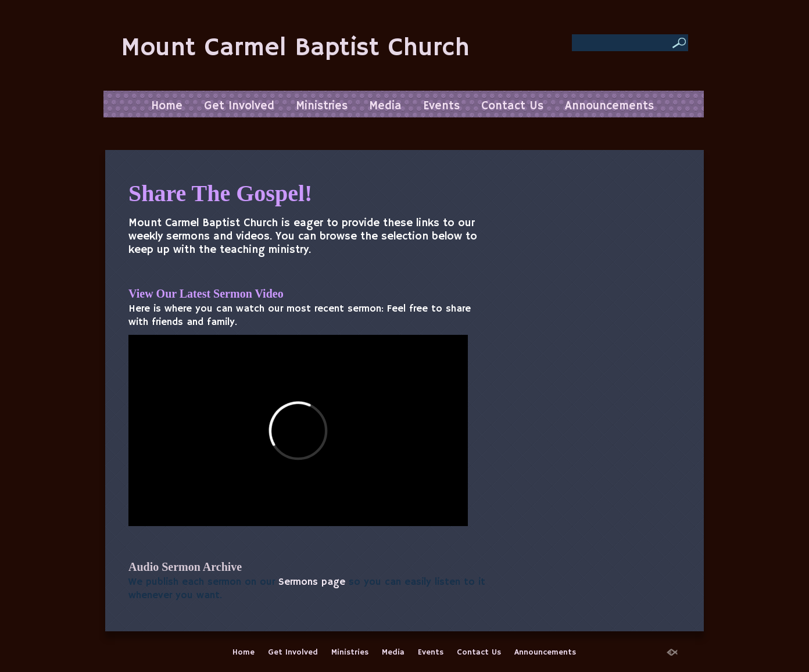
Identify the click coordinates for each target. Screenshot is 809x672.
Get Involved (239, 106)
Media (385, 106)
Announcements (609, 106)
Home (167, 106)
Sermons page (312, 582)
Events (441, 106)
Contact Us (512, 106)
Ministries (322, 106)
